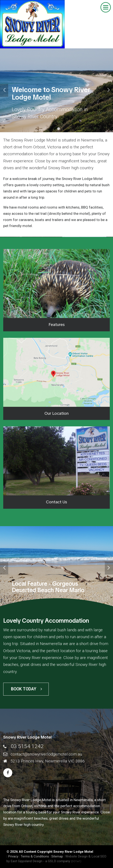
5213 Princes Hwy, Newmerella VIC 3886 (48, 761)
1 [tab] (54, 129)
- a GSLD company (62, 861)
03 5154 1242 (27, 746)
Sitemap (57, 856)
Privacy (13, 856)
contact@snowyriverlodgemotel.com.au (46, 754)
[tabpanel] (56, 90)
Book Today (27, 689)
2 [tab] (59, 129)
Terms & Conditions (35, 856)
